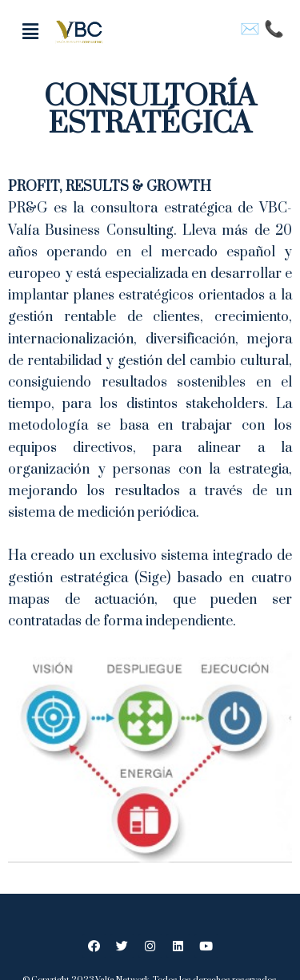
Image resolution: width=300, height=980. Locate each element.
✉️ (252, 29)
